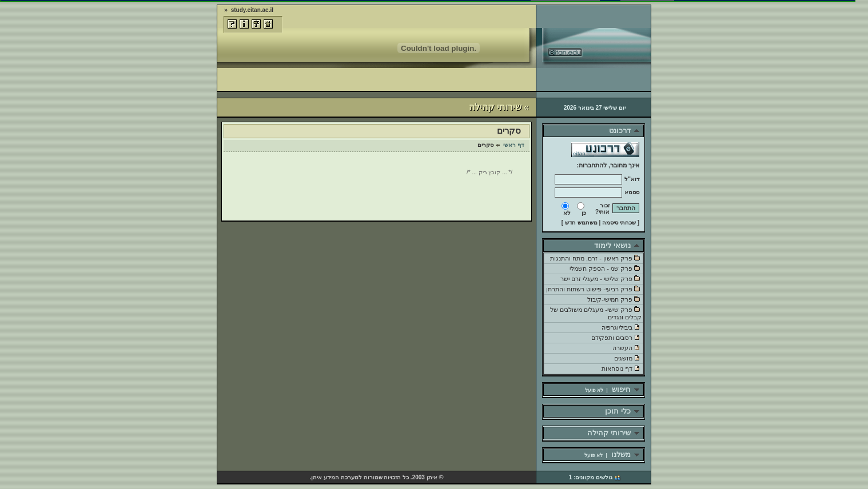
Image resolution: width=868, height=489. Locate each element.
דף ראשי (513, 145)
